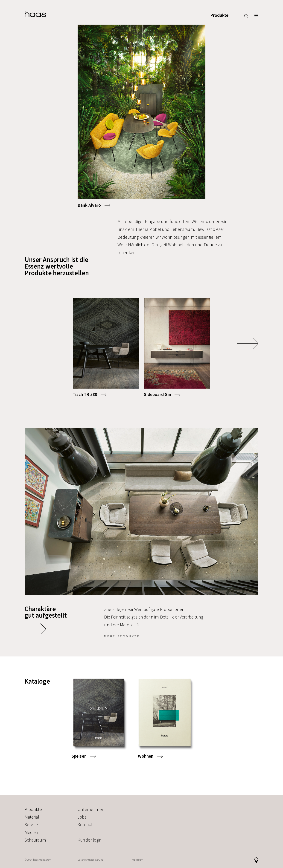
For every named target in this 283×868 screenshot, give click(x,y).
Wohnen (146, 756)
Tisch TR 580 (85, 394)
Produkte (219, 15)
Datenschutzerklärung (90, 860)
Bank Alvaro (89, 205)
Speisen (79, 756)
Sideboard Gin (157, 394)
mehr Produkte (122, 636)
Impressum (137, 860)
